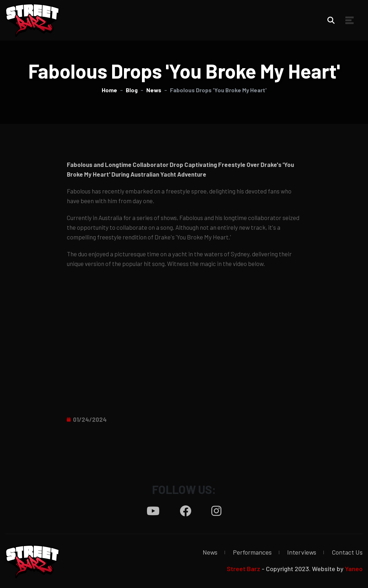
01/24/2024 (90, 419)
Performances (252, 552)
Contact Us (347, 552)
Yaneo (354, 569)
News (210, 552)
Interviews (302, 552)
